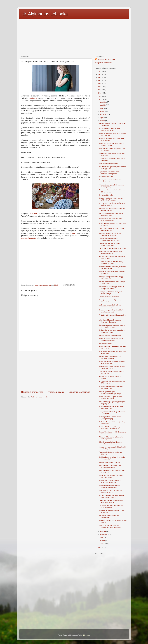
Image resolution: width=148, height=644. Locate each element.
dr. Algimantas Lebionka (45, 14)
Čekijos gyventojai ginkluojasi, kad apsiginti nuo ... (112, 139)
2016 (100, 548)
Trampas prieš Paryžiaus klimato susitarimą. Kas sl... (111, 501)
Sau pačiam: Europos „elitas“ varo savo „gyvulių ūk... (111, 491)
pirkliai (73, 233)
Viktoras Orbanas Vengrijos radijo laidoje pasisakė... (111, 438)
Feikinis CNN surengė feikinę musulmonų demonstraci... (110, 428)
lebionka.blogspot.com (107, 59)
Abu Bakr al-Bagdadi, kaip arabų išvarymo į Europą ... (111, 321)
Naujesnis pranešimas (32, 392)
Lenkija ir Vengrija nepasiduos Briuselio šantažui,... (110, 357)
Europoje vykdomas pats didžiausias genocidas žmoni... (112, 367)
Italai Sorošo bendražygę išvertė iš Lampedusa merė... (112, 288)
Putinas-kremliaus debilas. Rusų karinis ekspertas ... (111, 253)
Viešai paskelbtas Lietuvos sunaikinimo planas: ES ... (109, 239)
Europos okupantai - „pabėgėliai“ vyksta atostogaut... (111, 311)
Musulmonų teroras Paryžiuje (110, 462)
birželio (103, 121)
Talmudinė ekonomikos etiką (109, 297)
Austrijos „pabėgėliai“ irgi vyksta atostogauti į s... (111, 293)
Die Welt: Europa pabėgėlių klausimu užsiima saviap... (112, 268)
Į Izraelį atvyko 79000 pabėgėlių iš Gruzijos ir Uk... (111, 214)
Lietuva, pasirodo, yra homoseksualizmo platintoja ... (111, 393)
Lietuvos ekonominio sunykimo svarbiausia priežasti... (110, 234)
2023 (100, 81)
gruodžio (103, 102)
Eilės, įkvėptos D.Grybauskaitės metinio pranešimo (111, 398)
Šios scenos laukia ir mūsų (109, 164)
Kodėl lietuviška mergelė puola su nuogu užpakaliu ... (111, 339)
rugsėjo (103, 111)
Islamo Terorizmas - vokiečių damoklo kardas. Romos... (113, 433)
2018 (100, 96)
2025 (100, 74)
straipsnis (33, 98)
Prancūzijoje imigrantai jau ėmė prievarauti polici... (110, 219)
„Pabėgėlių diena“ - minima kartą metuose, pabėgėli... (111, 263)
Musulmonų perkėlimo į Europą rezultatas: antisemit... (110, 443)
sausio (102, 544)
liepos (102, 118)
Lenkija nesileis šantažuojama (110, 335)
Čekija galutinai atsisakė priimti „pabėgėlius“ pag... (110, 418)
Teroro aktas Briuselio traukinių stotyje (113, 248)
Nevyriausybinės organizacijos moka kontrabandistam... (112, 362)
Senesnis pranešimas (79, 392)
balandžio (103, 534)
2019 (100, 93)
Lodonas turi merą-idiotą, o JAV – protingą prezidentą (111, 466)
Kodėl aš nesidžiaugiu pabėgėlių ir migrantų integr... (112, 144)
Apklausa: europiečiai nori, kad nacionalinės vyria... (110, 306)
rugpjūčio (103, 114)
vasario (103, 541)
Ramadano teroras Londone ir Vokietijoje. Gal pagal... (110, 481)
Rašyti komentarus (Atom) (40, 397)
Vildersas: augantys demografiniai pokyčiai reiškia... (111, 506)
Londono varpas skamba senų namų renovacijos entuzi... (112, 326)
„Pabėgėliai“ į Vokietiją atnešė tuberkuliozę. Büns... (110, 244)
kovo (102, 538)
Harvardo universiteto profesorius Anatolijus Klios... (111, 388)
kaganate (32, 238)
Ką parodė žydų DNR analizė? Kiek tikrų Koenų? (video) (112, 496)
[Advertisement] (74, 37)
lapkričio (103, 105)
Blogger (86, 635)
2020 (100, 90)
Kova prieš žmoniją (106, 195)
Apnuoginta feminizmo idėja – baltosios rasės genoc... (110, 173)
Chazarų (25, 238)
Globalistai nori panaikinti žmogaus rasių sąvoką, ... (112, 186)
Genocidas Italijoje (106, 343)
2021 (100, 87)
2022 (100, 84)
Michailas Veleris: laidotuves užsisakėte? (109, 516)
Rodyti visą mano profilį (104, 63)
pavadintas (33, 214)
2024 (100, 77)
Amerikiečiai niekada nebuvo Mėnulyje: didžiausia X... (110, 486)
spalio (102, 108)
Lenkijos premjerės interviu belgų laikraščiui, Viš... (111, 278)
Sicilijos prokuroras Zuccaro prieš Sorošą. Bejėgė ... (111, 476)
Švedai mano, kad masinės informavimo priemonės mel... (111, 527)
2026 (100, 71)
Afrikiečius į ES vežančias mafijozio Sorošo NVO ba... (112, 373)
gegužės (103, 531)
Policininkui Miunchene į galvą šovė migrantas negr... (112, 331)
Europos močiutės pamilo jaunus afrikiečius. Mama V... (111, 199)
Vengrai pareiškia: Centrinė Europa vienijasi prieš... (112, 229)
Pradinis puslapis (56, 392)
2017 (100, 99)
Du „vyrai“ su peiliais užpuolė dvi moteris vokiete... (111, 181)
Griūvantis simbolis (106, 177)
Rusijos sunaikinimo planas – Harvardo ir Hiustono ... (110, 129)
